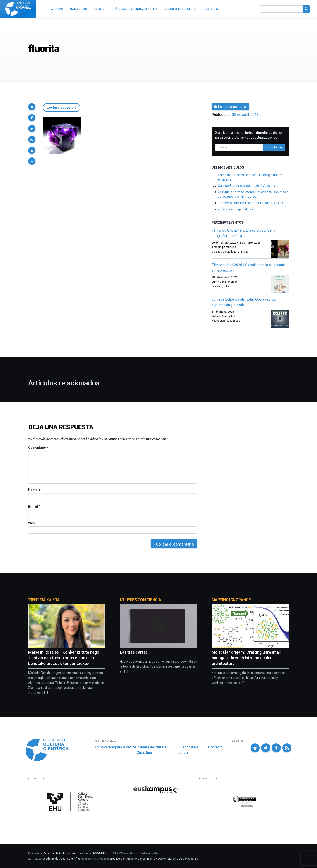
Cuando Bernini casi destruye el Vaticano (247, 186)
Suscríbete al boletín (189, 750)
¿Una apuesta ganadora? (236, 209)
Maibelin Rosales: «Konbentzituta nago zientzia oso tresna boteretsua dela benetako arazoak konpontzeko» (64, 658)
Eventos (130, 747)
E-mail (34, 507)
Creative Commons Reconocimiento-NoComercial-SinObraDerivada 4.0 (154, 859)
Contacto (215, 747)
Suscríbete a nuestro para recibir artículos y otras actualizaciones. (249, 135)
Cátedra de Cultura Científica (151, 750)
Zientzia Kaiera (44, 600)
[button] (32, 107)
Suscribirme (274, 147)
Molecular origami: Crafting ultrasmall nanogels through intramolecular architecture (246, 658)
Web (31, 523)
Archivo (100, 747)
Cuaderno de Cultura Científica (61, 859)
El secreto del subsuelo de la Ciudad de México (251, 203)
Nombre (35, 490)
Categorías (115, 747)
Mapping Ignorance (231, 600)
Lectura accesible (62, 107)
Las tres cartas (134, 652)
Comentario (38, 448)
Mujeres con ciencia (140, 600)
